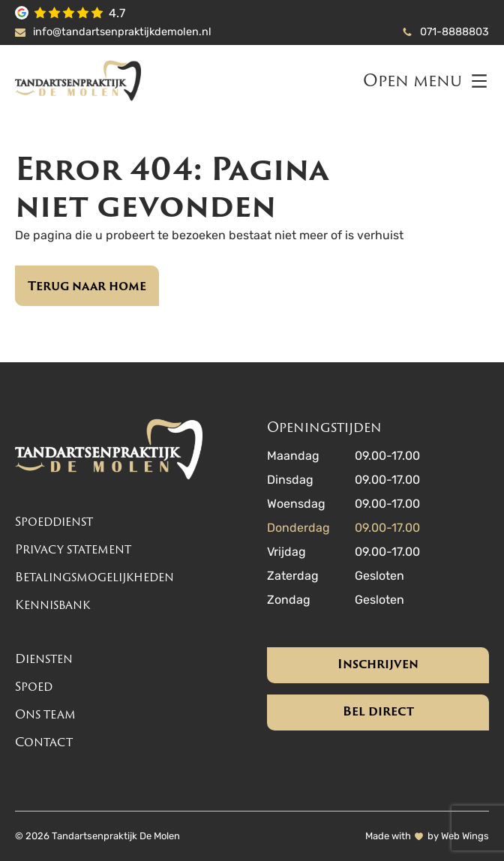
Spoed (34, 687)
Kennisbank (52, 605)
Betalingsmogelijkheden (94, 577)
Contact (44, 742)
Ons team (45, 714)
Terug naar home (87, 286)
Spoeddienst (54, 522)
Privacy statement (73, 549)
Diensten (44, 659)
